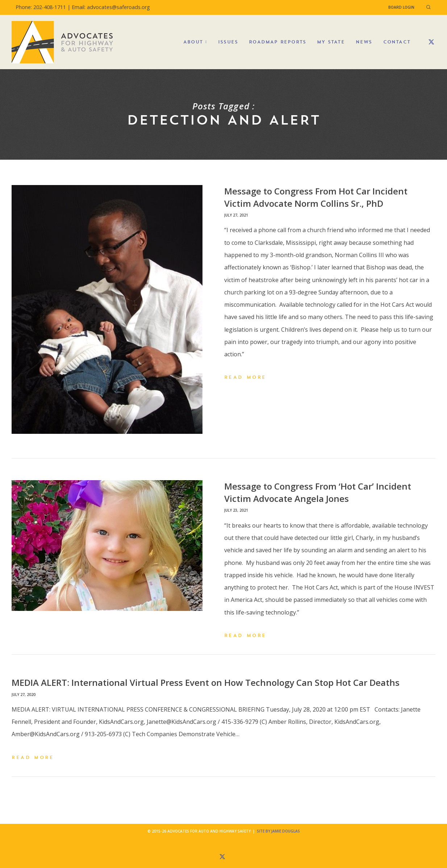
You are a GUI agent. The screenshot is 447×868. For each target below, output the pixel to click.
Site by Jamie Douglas (278, 831)
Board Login (401, 7)
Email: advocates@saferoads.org (111, 7)
